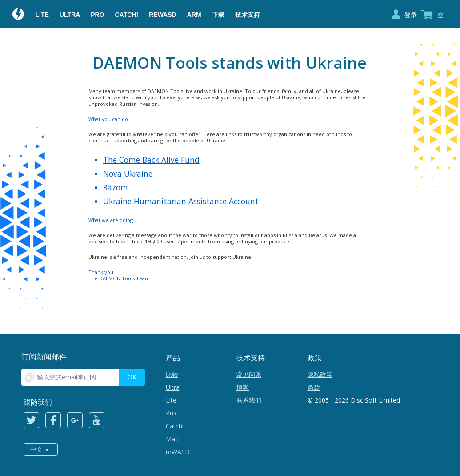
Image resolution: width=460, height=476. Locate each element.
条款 (314, 387)
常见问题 (249, 374)
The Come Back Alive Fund (151, 160)
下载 (218, 15)
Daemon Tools (19, 15)
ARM (194, 15)
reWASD (162, 15)
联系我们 (249, 400)
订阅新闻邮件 (44, 357)
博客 (243, 387)
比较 (172, 374)
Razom (116, 187)
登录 (411, 15)
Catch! (127, 15)
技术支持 (248, 15)
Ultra (70, 15)
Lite (42, 15)
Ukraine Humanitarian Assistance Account (181, 201)
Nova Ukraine (128, 173)
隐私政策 (320, 374)
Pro (97, 15)
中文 (36, 449)
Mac (172, 439)
